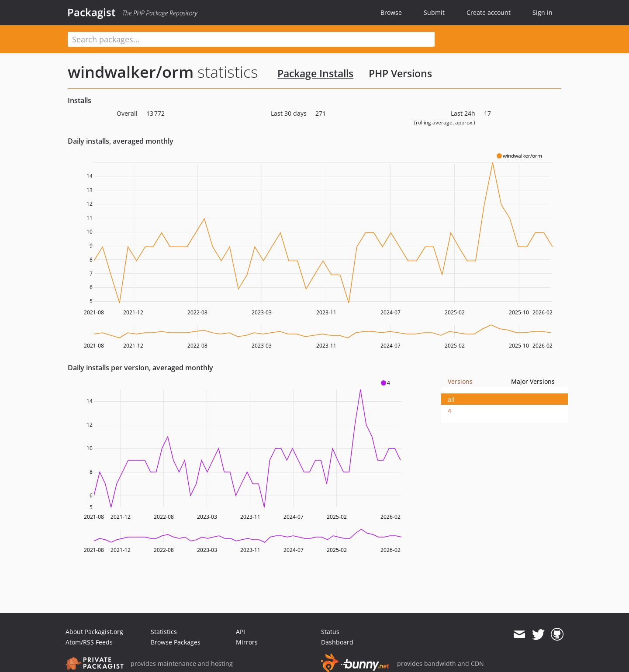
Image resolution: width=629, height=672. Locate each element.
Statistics (164, 632)
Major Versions (533, 381)
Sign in (543, 12)
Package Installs (315, 73)
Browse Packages (176, 642)
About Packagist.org (94, 632)
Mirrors (247, 642)
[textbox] (251, 39)
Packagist (92, 12)
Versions (460, 381)
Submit (434, 12)
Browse (391, 12)
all (451, 399)
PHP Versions (400, 73)
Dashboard (337, 642)
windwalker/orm (131, 72)
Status (330, 632)
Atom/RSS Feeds (89, 642)
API (240, 632)
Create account (489, 12)
